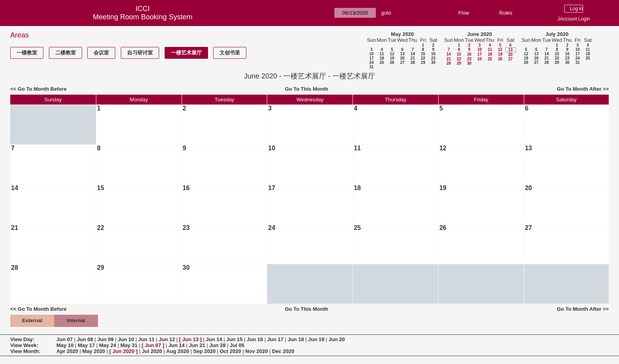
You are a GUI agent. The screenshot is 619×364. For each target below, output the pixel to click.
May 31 (129, 345)
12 (392, 54)
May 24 (108, 345)
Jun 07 (65, 339)
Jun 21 (197, 345)
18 (382, 58)
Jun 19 (316, 339)
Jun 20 (337, 339)
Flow (464, 13)
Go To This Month (307, 89)
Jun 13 (190, 339)
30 (433, 63)
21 (413, 58)
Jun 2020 (124, 351)
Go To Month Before (42, 89)
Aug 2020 (178, 351)
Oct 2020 (230, 351)
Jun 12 (167, 339)
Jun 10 (126, 339)
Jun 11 (146, 339)
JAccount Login (574, 19)
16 (433, 54)
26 (392, 63)
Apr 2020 (67, 351)
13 (402, 54)
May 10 (65, 345)
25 (382, 63)
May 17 (86, 345)
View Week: (24, 345)
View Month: (25, 351)
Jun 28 (217, 345)
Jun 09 (106, 339)
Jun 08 (85, 339)
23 (433, 58)
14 (413, 54)
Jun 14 (214, 339)
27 (402, 63)
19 (392, 58)
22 (423, 58)
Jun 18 (296, 339)
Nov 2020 (256, 351)
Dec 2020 (283, 351)
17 (371, 58)
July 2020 (557, 34)
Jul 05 (237, 345)
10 (371, 54)
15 (423, 54)
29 (423, 63)
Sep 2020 (204, 351)
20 (402, 58)
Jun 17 (275, 339)
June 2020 (479, 34)
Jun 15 (234, 339)
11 (382, 54)
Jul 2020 (152, 351)
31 (371, 67)
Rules (506, 13)
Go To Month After (579, 89)
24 (371, 63)
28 (413, 63)
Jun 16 (255, 339)
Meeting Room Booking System (143, 17)
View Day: (22, 339)
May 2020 (402, 34)
